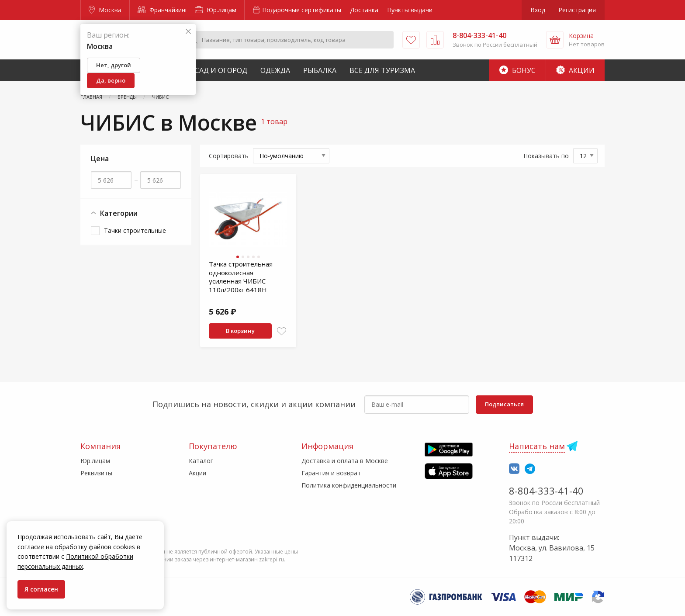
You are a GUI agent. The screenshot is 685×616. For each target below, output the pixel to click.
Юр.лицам (216, 10)
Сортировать (229, 156)
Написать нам (537, 446)
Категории (114, 213)
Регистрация (577, 10)
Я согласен (41, 589)
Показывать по (546, 156)
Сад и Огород (221, 70)
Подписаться (504, 404)
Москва (105, 10)
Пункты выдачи (410, 10)
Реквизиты (96, 473)
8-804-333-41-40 (546, 491)
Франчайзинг (163, 10)
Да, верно (111, 80)
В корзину (240, 331)
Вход (538, 10)
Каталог (201, 461)
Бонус (517, 70)
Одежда (275, 70)
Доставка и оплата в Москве (345, 461)
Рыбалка (320, 70)
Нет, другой (114, 65)
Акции (575, 70)
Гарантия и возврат (331, 473)
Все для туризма (382, 70)
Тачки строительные (135, 230)
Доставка (364, 10)
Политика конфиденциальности (349, 485)
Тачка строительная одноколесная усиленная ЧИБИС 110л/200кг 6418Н (241, 277)
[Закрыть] (188, 32)
